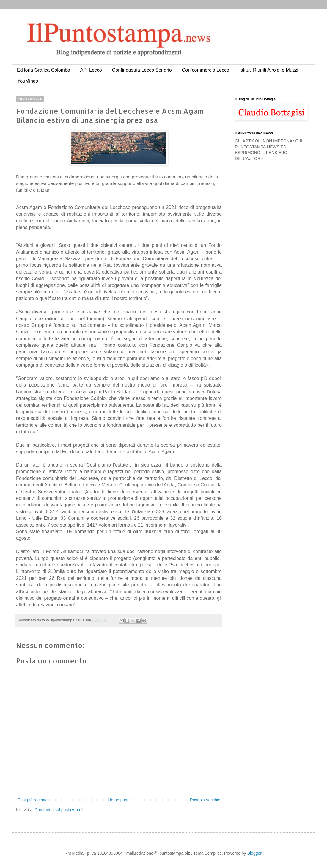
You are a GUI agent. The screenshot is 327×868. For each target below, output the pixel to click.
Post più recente (33, 800)
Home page (119, 800)
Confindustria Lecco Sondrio (142, 70)
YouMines (28, 81)
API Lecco (91, 70)
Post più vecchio (205, 800)
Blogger (254, 853)
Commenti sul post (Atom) (59, 810)
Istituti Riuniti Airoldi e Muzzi (269, 70)
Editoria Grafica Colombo (44, 70)
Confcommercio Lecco (206, 70)
